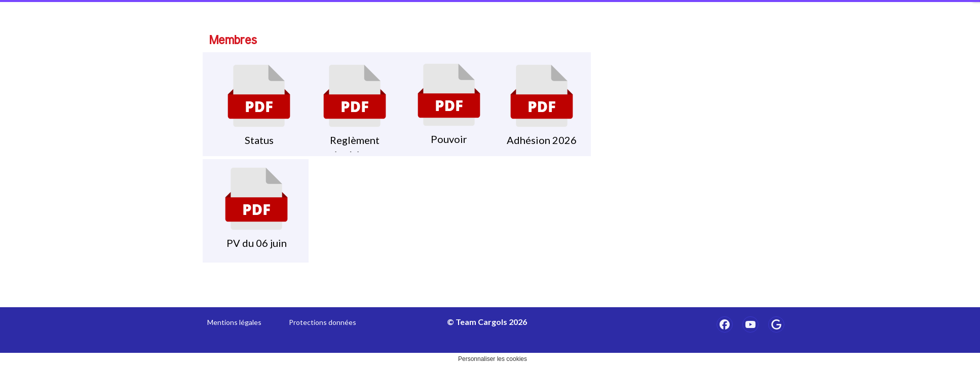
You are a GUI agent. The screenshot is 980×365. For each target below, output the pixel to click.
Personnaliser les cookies (493, 359)
